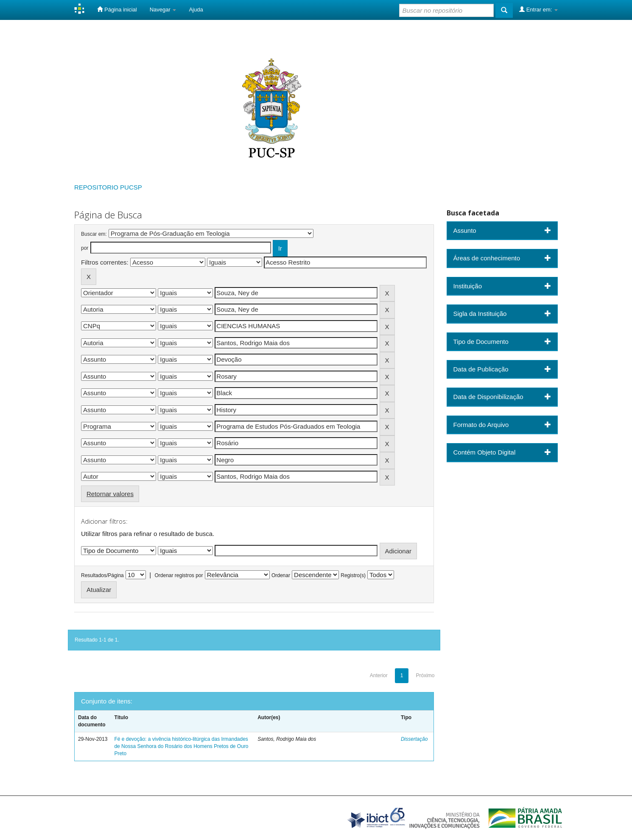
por (85, 248)
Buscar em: (94, 234)
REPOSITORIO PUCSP (108, 187)
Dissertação (414, 739)
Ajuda (196, 10)
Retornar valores (110, 494)
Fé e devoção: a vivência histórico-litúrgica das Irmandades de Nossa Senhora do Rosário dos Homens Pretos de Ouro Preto (181, 746)
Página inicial (117, 9)
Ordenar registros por (179, 575)
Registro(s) (353, 575)
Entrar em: (538, 9)
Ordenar (281, 575)
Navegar (163, 10)
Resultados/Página (102, 575)
